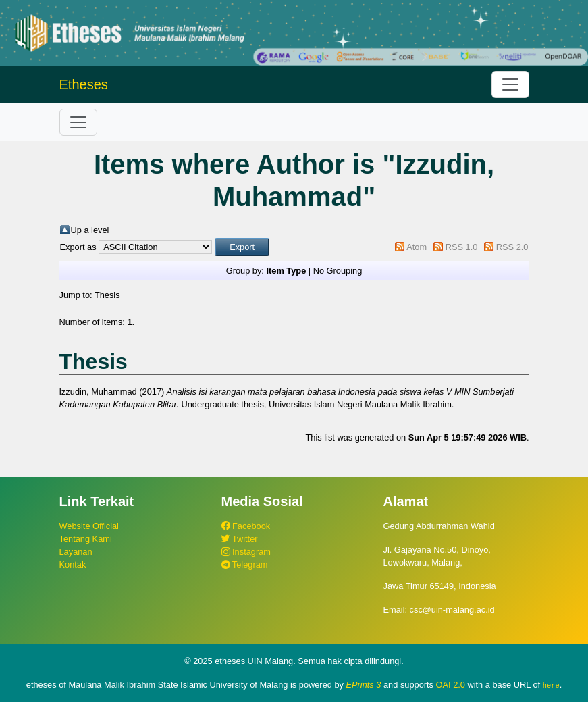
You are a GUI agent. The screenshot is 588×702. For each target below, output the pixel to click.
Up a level (90, 230)
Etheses (84, 84)
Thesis (107, 295)
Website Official (89, 526)
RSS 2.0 (512, 247)
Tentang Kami (86, 539)
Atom (417, 247)
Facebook (246, 526)
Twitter (240, 539)
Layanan (76, 552)
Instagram (246, 552)
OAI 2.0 (451, 685)
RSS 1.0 (462, 247)
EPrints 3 (364, 685)
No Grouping (338, 271)
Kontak (73, 565)
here (551, 685)
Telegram (245, 565)
